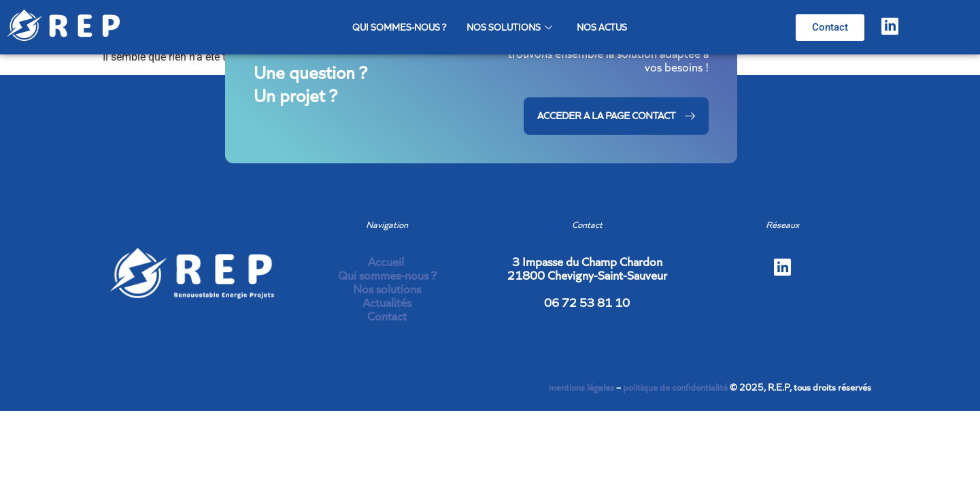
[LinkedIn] (890, 26)
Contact (387, 316)
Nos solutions (509, 27)
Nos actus (602, 27)
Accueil (387, 262)
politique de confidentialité (675, 387)
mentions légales (581, 387)
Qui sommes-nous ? (399, 27)
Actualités (387, 303)
